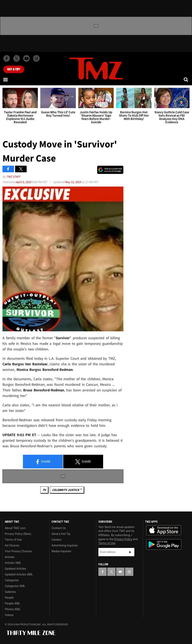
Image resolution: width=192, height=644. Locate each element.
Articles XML (13, 563)
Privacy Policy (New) (18, 534)
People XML (13, 603)
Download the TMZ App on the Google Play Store (164, 545)
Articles (10, 557)
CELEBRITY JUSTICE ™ (67, 490)
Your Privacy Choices (18, 551)
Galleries (10, 592)
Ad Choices (12, 545)
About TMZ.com (15, 528)
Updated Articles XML (19, 574)
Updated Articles (15, 569)
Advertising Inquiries (65, 545)
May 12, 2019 (73, 182)
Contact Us (59, 528)
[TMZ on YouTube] (120, 572)
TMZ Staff (13, 177)
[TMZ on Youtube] (26, 58)
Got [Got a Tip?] (14, 69)
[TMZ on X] (17, 58)
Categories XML (15, 586)
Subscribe (130, 552)
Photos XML (13, 609)
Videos (9, 615)
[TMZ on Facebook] (7, 58)
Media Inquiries (61, 551)
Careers (56, 540)
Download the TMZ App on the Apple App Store (164, 530)
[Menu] (6, 80)
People (9, 598)
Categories (12, 580)
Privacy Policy (123, 539)
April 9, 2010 (24, 182)
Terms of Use (13, 540)
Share (43, 462)
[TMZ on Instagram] (36, 58)
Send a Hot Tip (61, 534)
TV (44, 490)
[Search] (186, 80)
